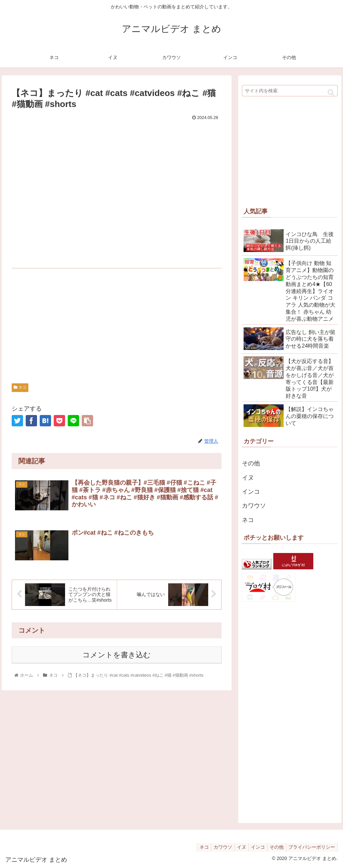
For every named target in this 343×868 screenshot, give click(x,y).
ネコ (20, 387)
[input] (290, 91)
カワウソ (254, 506)
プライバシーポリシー (311, 847)
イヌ (248, 478)
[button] (331, 92)
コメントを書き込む (117, 655)
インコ (251, 492)
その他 (251, 463)
